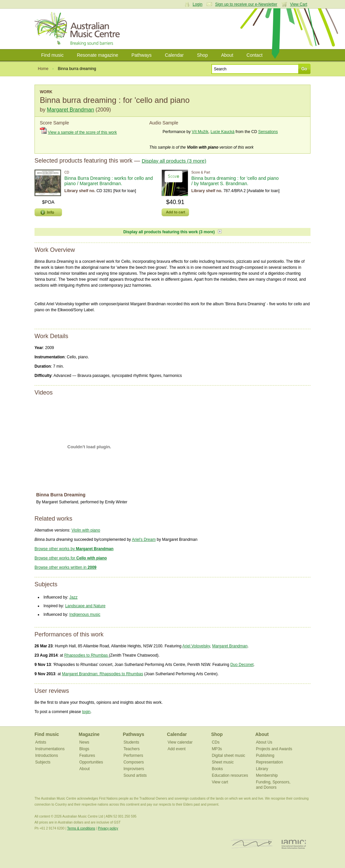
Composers (134, 762)
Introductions (47, 756)
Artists (41, 742)
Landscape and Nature (85, 606)
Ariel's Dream (144, 540)
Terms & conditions (81, 828)
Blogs (84, 749)
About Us (264, 742)
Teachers (132, 749)
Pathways (141, 55)
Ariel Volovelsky (196, 646)
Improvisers (134, 769)
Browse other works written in (66, 567)
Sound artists (135, 775)
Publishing (265, 756)
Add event (176, 749)
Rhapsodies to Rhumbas (87, 655)
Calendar (174, 55)
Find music (52, 55)
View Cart (299, 4)
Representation (269, 762)
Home (43, 69)
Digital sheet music (228, 756)
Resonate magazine (98, 55)
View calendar (180, 742)
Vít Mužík (200, 132)
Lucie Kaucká (223, 132)
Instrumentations (50, 749)
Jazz (73, 597)
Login (198, 4)
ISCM (252, 844)
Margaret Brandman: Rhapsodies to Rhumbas (103, 674)
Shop (203, 55)
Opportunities (91, 762)
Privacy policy (108, 828)
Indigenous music (85, 615)
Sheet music (223, 762)
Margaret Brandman (70, 110)
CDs (215, 742)
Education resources (230, 775)
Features (87, 756)
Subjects (43, 762)
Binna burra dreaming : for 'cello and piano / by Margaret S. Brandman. (235, 181)
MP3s (217, 749)
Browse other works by (74, 549)
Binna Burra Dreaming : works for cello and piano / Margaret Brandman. (109, 181)
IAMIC (294, 844)
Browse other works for (71, 558)
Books (217, 769)
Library (262, 769)
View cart (220, 782)
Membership (267, 775)
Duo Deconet (242, 665)
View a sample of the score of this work (82, 132)
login (86, 712)
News (84, 742)
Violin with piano (86, 530)
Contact (254, 55)
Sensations (268, 132)
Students (131, 742)
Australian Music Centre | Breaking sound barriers (78, 29)
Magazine (89, 734)
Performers (133, 756)
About (227, 55)
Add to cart (175, 212)
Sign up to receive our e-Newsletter (246, 4)
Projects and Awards (274, 749)
